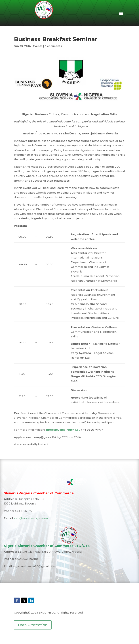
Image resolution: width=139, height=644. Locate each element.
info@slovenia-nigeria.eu (63, 430)
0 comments (53, 46)
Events (38, 46)
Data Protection (33, 625)
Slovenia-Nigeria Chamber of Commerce (39, 493)
